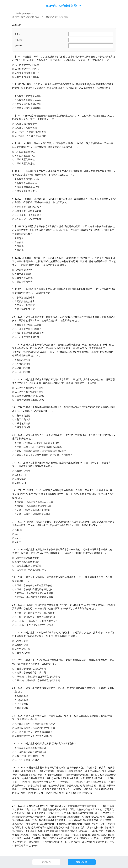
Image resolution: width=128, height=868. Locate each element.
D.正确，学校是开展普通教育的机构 (33, 514)
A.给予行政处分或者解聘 (27, 558)
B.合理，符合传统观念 (26, 128)
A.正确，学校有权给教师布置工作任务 (34, 585)
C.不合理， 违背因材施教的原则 (31, 132)
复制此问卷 (82, 862)
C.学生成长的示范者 (25, 305)
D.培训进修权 (21, 708)
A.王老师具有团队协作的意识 (29, 388)
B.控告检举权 (21, 700)
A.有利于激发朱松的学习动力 (29, 325)
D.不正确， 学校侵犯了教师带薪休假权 (34, 597)
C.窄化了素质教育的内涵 (27, 73)
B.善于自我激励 (22, 419)
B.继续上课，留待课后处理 (28, 211)
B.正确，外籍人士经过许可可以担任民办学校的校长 (40, 447)
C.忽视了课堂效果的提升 (27, 187)
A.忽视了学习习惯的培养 (27, 179)
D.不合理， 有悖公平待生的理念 (31, 136)
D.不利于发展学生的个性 (27, 337)
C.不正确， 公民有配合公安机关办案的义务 (36, 621)
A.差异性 (19, 238)
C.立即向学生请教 (24, 278)
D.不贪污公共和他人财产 (27, 760)
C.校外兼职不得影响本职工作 (29, 756)
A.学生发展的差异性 (25, 152)
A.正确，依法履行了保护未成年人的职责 (35, 613)
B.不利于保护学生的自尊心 (28, 329)
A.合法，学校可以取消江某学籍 (30, 669)
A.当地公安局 (21, 641)
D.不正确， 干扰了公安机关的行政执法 (34, 625)
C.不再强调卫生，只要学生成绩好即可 (34, 732)
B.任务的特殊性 (22, 364)
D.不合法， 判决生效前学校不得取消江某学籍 (37, 680)
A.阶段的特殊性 (22, 360)
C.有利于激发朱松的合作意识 (29, 333)
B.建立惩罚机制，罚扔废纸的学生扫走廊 (35, 728)
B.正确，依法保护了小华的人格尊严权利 (35, 617)
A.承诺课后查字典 (24, 270)
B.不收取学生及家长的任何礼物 (30, 752)
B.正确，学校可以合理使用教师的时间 (34, 589)
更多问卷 (46, 862)
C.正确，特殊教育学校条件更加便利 (33, 510)
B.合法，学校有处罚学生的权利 (30, 673)
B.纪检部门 (20, 475)
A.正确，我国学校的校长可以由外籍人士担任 (37, 443)
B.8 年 (18, 534)
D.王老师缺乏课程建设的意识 (29, 400)
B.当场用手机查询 (24, 274)
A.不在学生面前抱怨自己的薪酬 (30, 748)
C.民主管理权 (21, 704)
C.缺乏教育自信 (23, 424)
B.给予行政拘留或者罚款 (27, 562)
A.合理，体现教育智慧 (26, 124)
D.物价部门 (20, 483)
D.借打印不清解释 (24, 282)
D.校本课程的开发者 (25, 309)
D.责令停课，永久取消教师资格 (30, 570)
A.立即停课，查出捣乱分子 (28, 207)
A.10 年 (18, 530)
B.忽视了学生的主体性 (26, 183)
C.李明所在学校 (23, 649)
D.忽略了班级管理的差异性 (28, 108)
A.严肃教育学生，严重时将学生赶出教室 (35, 724)
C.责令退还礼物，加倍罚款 (28, 566)
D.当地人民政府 (23, 653)
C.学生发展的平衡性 (25, 160)
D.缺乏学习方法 (23, 427)
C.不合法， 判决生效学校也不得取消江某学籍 (37, 677)
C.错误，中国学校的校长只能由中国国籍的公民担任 (40, 451)
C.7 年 (18, 538)
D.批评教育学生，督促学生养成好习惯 (34, 736)
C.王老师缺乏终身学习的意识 (29, 396)
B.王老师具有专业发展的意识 (29, 392)
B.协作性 (19, 242)
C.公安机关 (20, 479)
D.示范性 (19, 250)
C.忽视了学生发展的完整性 (28, 104)
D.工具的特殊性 (23, 372)
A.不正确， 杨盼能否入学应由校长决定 (34, 502)
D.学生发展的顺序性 (25, 164)
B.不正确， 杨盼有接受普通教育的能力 (34, 506)
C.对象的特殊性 (23, 368)
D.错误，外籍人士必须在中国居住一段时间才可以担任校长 (44, 455)
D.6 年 (18, 542)
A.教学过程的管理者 (25, 298)
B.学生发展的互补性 (25, 156)
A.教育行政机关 (22, 471)
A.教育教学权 (21, 696)
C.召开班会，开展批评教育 (28, 215)
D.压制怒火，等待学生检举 (28, 219)
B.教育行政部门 (22, 645)
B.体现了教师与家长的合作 (28, 100)
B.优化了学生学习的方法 (27, 69)
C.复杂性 (19, 246)
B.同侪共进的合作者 (25, 301)
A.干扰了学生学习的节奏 (27, 65)
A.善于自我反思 (22, 416)
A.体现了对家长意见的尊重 (28, 96)
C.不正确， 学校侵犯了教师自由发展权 (34, 593)
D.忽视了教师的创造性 (26, 191)
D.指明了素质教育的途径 (27, 77)
